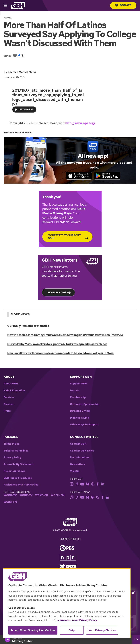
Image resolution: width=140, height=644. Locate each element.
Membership (78, 398)
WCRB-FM (10, 502)
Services (9, 398)
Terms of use (11, 444)
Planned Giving (80, 418)
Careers (8, 405)
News (8, 18)
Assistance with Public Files (21, 485)
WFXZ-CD (42, 496)
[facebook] (98, 484)
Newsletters (77, 465)
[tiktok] (77, 484)
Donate (123, 5)
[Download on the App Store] (78, 176)
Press (7, 411)
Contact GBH (78, 444)
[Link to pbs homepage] (67, 548)
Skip (72, 630)
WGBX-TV (26, 496)
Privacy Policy (12, 458)
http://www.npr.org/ (80, 123)
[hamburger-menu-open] (7, 5)
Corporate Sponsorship (85, 405)
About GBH (11, 384)
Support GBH (78, 384)
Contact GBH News (82, 451)
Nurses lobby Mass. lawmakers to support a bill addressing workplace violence (57, 344)
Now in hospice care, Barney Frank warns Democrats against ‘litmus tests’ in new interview (65, 335)
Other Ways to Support (84, 425)
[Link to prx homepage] (68, 567)
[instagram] (72, 484)
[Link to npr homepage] (68, 558)
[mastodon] (93, 497)
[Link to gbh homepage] (18, 5)
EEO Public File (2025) (18, 478)
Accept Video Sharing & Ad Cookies (33, 630)
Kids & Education (14, 391)
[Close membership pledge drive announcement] (133, 593)
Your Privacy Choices (102, 630)
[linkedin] (103, 484)
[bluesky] (88, 484)
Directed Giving (80, 411)
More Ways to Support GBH (64, 237)
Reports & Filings (14, 471)
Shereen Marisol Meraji (22, 72)
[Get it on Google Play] (108, 176)
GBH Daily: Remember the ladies (28, 326)
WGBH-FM (58, 496)
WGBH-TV (10, 496)
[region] (67, 603)
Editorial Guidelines (16, 451)
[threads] (93, 484)
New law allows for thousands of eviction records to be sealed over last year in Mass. (60, 353)
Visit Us (75, 471)
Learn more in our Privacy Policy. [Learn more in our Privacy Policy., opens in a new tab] (77, 620)
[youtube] (82, 484)
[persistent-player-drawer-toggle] (136, 639)
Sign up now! (57, 293)
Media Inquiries (80, 458)
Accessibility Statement (19, 465)
